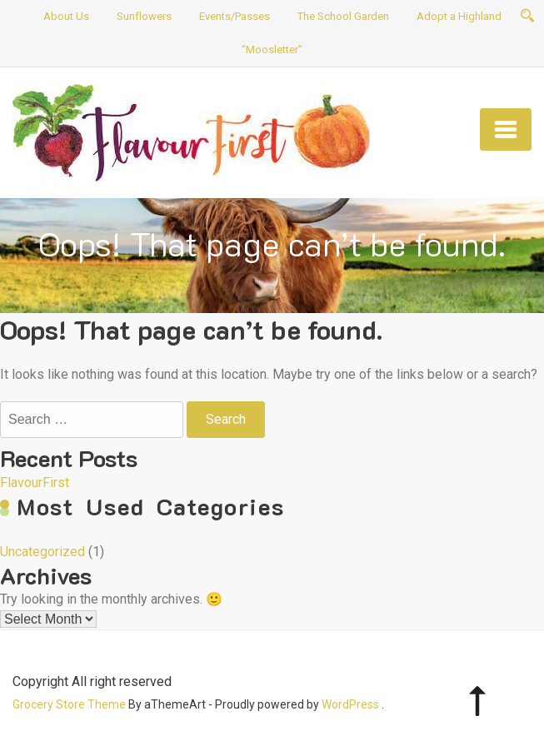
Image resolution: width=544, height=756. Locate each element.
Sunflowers (144, 16)
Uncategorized (42, 552)
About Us (66, 16)
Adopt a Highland (459, 16)
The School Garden (343, 16)
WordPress (350, 704)
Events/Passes (235, 16)
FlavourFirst (35, 482)
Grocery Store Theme (69, 704)
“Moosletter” (272, 50)
